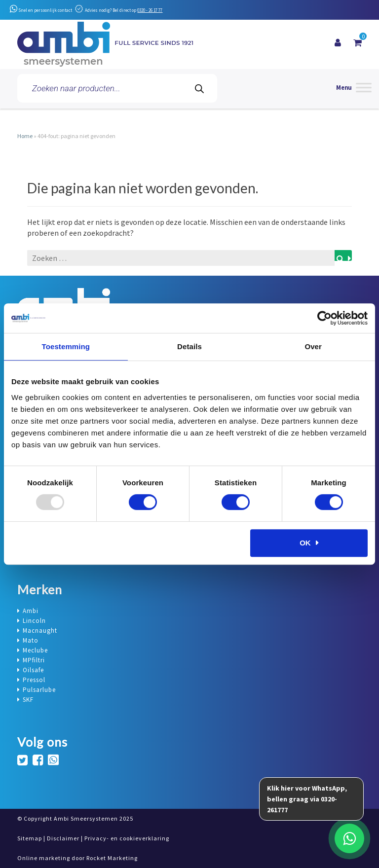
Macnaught (40, 631)
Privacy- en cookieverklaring (127, 838)
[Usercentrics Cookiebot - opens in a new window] (324, 318)
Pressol (34, 680)
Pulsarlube (39, 690)
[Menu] (354, 89)
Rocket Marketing (112, 858)
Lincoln (34, 621)
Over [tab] (313, 346)
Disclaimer (63, 838)
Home (25, 136)
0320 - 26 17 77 (150, 10)
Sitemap (30, 838)
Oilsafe (33, 670)
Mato (31, 640)
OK (305, 543)
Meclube (35, 650)
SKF (28, 700)
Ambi (31, 611)
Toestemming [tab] (66, 346)
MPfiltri (34, 660)
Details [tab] (189, 346)
